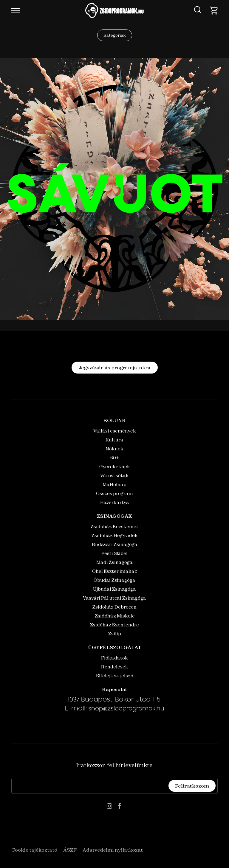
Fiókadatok (114, 658)
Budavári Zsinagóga (115, 544)
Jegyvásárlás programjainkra (115, 368)
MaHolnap (114, 484)
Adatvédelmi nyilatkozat (113, 850)
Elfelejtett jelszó (115, 676)
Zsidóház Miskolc (115, 616)
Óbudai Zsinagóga (114, 580)
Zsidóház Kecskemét (114, 526)
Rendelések (115, 667)
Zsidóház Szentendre (114, 625)
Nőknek (114, 449)
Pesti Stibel (114, 553)
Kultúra (114, 440)
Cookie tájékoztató (34, 850)
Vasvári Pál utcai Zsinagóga (114, 598)
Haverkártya (115, 502)
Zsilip (115, 634)
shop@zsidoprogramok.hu (126, 709)
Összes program (114, 493)
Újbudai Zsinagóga (114, 589)
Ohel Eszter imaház (115, 571)
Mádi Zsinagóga (114, 562)
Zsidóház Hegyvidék (115, 535)
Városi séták (114, 476)
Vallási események (115, 431)
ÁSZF (70, 850)
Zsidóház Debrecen (114, 607)
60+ (114, 458)
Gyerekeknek (115, 467)
